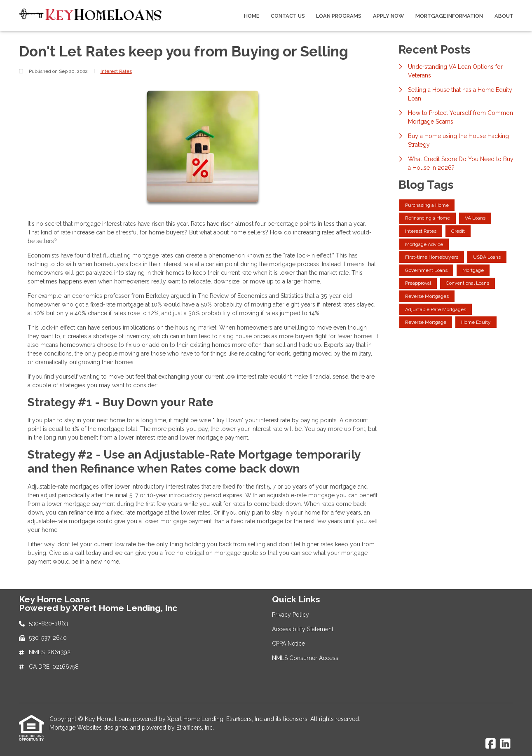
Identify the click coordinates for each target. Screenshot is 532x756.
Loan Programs (339, 16)
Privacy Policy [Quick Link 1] (291, 615)
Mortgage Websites (76, 728)
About (504, 16)
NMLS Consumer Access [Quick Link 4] (305, 658)
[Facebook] (491, 744)
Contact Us (288, 16)
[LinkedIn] (505, 744)
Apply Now (388, 16)
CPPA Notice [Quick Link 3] (288, 644)
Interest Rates (116, 71)
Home (252, 16)
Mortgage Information (449, 16)
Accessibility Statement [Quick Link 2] (303, 629)
